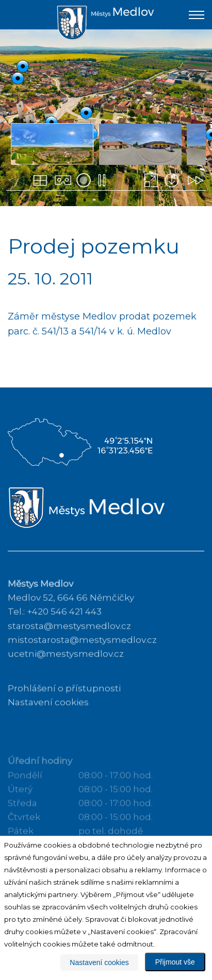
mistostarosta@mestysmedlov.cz (82, 655)
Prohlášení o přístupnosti (64, 703)
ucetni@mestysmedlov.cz (66, 669)
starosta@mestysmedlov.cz (69, 640)
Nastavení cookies (48, 717)
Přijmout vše (175, 962)
